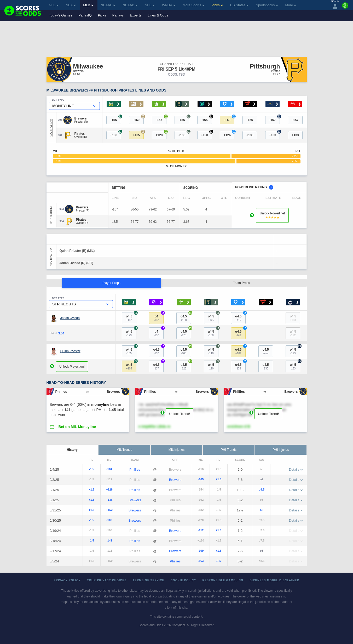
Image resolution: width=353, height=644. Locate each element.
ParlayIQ (85, 15)
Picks (102, 15)
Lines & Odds (158, 15)
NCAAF (108, 5)
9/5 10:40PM (51, 128)
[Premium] (345, 8)
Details (296, 469)
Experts (136, 15)
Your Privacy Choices (107, 580)
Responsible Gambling (223, 580)
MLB (88, 5)
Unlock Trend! (180, 414)
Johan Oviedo (70, 318)
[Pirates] (81, 134)
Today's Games (60, 15)
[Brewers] (81, 118)
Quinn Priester (70, 351)
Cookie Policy (183, 580)
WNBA (169, 5)
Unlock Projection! (72, 367)
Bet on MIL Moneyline (77, 427)
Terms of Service (149, 580)
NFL (54, 5)
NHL (150, 5)
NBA (71, 5)
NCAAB (130, 5)
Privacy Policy (67, 580)
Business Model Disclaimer (274, 580)
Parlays (118, 15)
